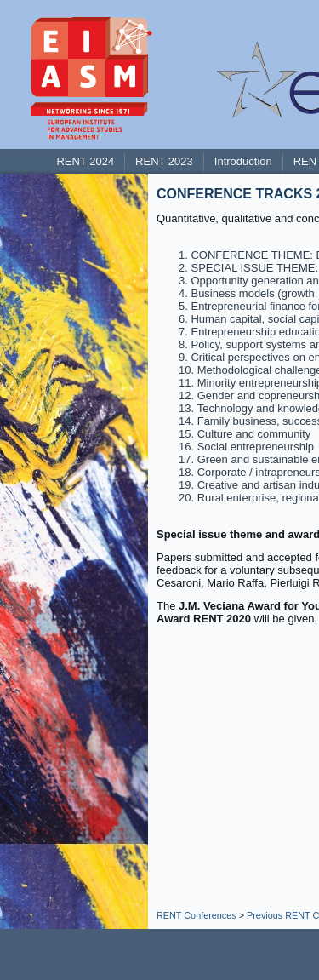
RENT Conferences (197, 915)
